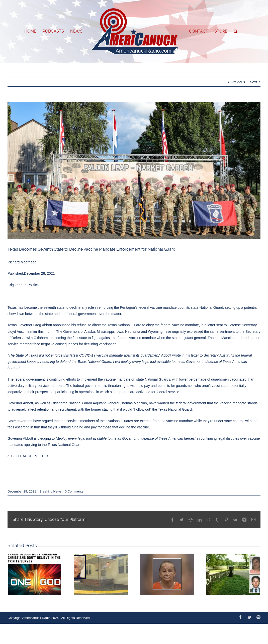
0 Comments (74, 491)
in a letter (208, 325)
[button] (236, 31)
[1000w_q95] (134, 171)
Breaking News (51, 491)
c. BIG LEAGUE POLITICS (28, 456)
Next (253, 82)
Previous (238, 82)
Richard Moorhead (22, 262)
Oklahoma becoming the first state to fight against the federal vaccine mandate (95, 338)
